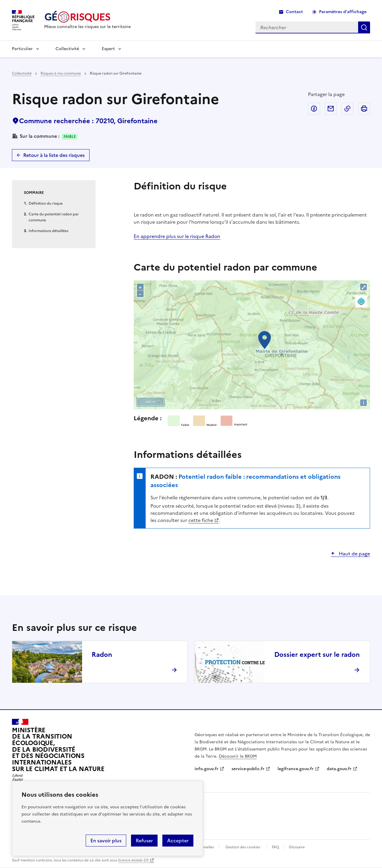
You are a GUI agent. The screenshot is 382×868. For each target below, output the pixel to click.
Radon (102, 655)
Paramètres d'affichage (343, 12)
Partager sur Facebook (314, 109)
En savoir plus (106, 841)
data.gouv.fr (339, 769)
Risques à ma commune (61, 73)
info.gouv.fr (207, 769)
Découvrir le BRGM (238, 756)
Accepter (178, 841)
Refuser (144, 841)
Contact (294, 12)
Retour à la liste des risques (54, 155)
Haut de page (354, 554)
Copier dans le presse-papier (347, 109)
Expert (108, 49)
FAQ (275, 847)
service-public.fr (248, 769)
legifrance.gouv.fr (296, 769)
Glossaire (297, 847)
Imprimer (364, 109)
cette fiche (201, 520)
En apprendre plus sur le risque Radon (177, 236)
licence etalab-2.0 (133, 860)
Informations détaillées (48, 231)
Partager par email (331, 109)
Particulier (22, 49)
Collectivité (67, 49)
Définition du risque (46, 203)
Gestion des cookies (243, 847)
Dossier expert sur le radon (317, 655)
